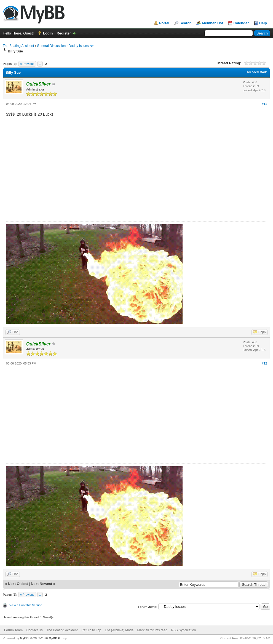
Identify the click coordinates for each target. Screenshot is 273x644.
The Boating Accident (18, 46)
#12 (264, 363)
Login (48, 33)
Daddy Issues (79, 46)
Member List (212, 23)
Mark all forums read (152, 630)
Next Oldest (18, 584)
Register (64, 33)
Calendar (241, 23)
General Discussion (51, 46)
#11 (264, 104)
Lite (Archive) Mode (119, 630)
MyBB (24, 638)
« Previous (27, 64)
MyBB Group (58, 638)
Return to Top (91, 630)
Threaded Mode (256, 72)
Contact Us (34, 630)
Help (263, 23)
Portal (164, 23)
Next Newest (42, 584)
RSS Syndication (183, 630)
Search (185, 23)
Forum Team (13, 630)
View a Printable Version (26, 605)
